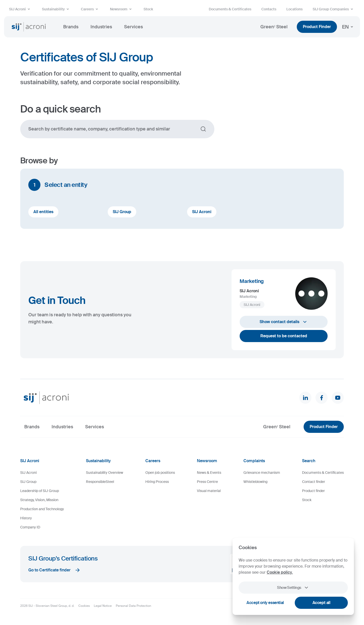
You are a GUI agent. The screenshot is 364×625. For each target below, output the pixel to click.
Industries (101, 27)
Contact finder (314, 482)
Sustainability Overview (105, 473)
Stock (148, 9)
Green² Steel (274, 27)
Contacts (269, 9)
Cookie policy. (280, 572)
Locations (294, 9)
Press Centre (207, 482)
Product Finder (317, 27)
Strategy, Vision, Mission (39, 500)
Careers (90, 9)
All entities (43, 212)
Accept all (321, 603)
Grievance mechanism (262, 473)
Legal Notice (103, 606)
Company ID (30, 527)
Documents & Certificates (230, 9)
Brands (71, 27)
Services (133, 27)
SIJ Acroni (20, 9)
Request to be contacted (284, 336)
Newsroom (122, 9)
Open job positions (160, 473)
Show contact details (284, 322)
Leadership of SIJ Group (40, 491)
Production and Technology (42, 509)
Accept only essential (265, 603)
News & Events (209, 473)
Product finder (313, 491)
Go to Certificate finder (54, 570)
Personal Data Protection (133, 606)
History (26, 518)
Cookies (84, 606)
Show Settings (293, 588)
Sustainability (56, 9)
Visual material (209, 491)
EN (348, 27)
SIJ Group (122, 212)
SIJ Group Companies (334, 9)
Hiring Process (157, 482)
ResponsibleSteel (100, 482)
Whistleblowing (255, 482)
